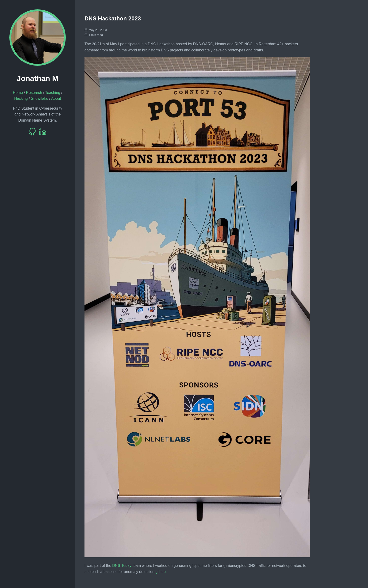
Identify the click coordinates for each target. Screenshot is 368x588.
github (161, 572)
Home (18, 93)
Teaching (53, 93)
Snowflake (40, 98)
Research (34, 93)
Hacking (21, 98)
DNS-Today (122, 566)
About (56, 98)
